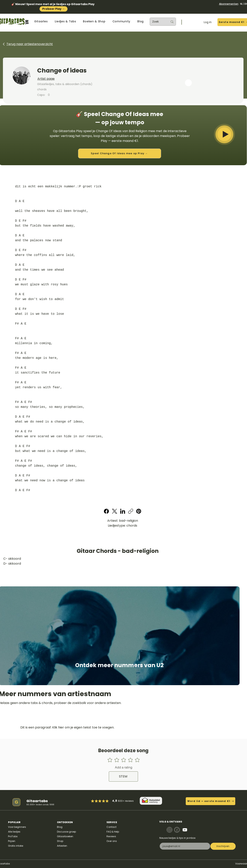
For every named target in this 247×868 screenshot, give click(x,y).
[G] (16, 802)
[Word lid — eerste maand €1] (210, 801)
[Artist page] (89, 79)
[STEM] (123, 776)
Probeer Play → (54, 9)
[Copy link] (131, 511)
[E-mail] (184, 846)
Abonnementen (229, 4)
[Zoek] (157, 22)
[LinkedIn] (123, 511)
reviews (129, 801)
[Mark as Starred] (104, 801)
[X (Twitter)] (115, 511)
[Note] (169, 830)
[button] (41, 21)
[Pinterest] (139, 511)
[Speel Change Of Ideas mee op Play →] (120, 153)
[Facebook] (107, 511)
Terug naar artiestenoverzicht (30, 44)
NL (241, 4)
